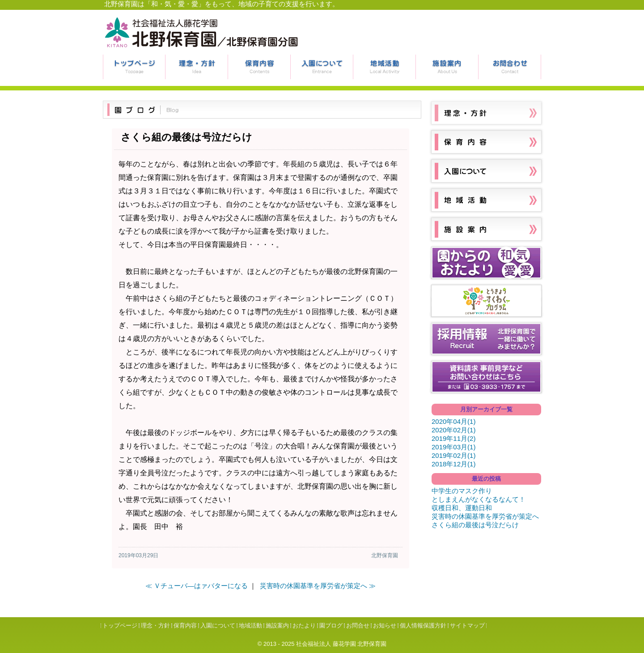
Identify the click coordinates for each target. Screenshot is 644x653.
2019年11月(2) (453, 438)
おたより (304, 625)
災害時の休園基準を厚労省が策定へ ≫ (318, 586)
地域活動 (385, 67)
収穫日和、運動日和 (462, 508)
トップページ (134, 67)
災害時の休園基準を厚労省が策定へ (485, 516)
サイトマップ (467, 625)
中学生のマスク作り (462, 491)
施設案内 (447, 67)
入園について (322, 67)
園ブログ (331, 625)
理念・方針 (197, 67)
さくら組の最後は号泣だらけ (475, 525)
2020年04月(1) (453, 421)
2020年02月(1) (453, 430)
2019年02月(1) (453, 455)
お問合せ (510, 67)
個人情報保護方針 (423, 625)
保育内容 (259, 67)
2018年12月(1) (453, 464)
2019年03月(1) (453, 447)
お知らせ (385, 625)
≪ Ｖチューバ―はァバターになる (197, 586)
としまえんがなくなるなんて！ (479, 499)
